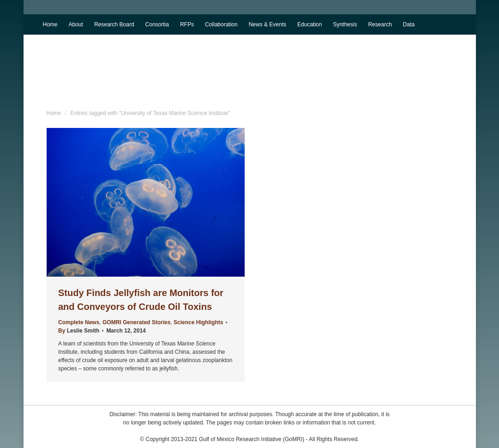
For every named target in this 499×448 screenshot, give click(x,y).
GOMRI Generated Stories (136, 322)
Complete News (79, 322)
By (79, 331)
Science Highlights (198, 322)
